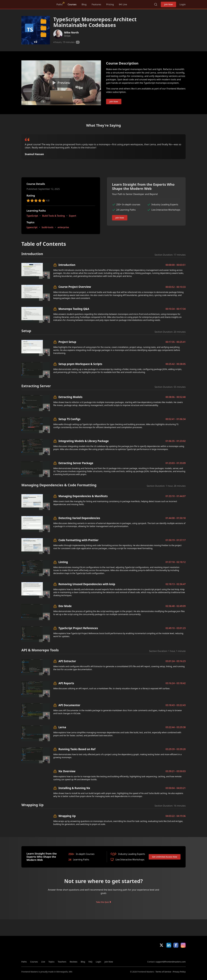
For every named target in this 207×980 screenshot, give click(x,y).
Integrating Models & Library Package (84, 441)
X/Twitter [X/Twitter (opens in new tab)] (161, 945)
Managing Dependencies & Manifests (83, 496)
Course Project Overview (75, 287)
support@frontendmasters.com (171, 962)
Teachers (62, 962)
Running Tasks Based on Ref (77, 749)
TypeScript (32, 216)
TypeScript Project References (78, 628)
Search (156, 4)
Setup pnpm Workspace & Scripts (80, 364)
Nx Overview (67, 771)
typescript (32, 227)
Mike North (71, 32)
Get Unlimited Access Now (165, 857)
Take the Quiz (102, 902)
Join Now (168, 4)
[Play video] (61, 83)
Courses (72, 4)
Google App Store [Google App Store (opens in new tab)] (176, 954)
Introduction (67, 265)
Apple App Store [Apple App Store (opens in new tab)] (156, 954)
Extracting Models (70, 397)
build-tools (47, 227)
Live (43, 962)
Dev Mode (65, 606)
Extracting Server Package (76, 463)
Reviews (74, 962)
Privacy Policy (179, 972)
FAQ (90, 962)
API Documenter (69, 705)
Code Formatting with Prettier (78, 540)
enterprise (63, 227)
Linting (63, 562)
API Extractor (67, 661)
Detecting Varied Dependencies (79, 518)
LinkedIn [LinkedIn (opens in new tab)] (169, 945)
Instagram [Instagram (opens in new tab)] (183, 945)
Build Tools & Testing (53, 216)
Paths (60, 4)
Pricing (110, 4)
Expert (73, 216)
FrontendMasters (36, 4)
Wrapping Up (67, 816)
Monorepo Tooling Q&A (74, 309)
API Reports (66, 683)
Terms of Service (163, 972)
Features (96, 4)
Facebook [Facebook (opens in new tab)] (176, 945)
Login (183, 4)
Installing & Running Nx (74, 788)
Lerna (62, 727)
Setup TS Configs (69, 419)
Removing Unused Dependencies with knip (87, 584)
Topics (51, 962)
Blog (84, 4)
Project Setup (67, 342)
